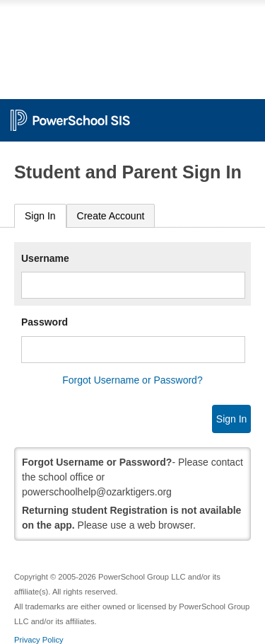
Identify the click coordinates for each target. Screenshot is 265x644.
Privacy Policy (39, 640)
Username (45, 258)
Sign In (40, 216)
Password (45, 322)
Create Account (111, 216)
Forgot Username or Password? (132, 380)
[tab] (40, 216)
